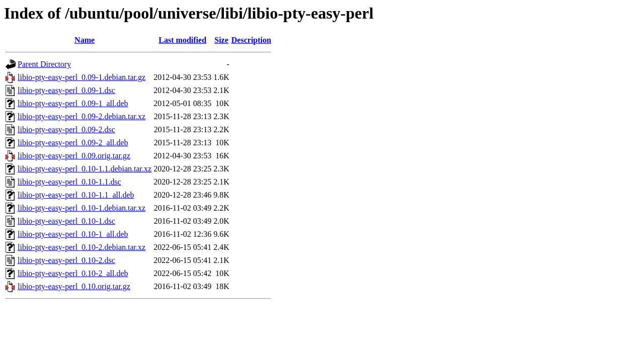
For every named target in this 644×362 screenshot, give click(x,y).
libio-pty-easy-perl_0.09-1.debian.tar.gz (82, 77)
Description (251, 40)
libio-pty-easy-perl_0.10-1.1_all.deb (76, 195)
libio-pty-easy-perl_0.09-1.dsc (66, 90)
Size (221, 40)
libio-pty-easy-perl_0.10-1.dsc (66, 221)
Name (85, 40)
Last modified (182, 40)
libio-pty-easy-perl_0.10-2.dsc (66, 260)
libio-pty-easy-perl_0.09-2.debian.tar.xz (82, 116)
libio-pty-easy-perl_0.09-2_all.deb (73, 143)
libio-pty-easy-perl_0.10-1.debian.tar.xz (82, 208)
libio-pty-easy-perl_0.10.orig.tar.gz (74, 286)
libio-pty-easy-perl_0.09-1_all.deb (73, 103)
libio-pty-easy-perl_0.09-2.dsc (66, 129)
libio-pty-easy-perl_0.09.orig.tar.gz (74, 156)
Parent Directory (44, 64)
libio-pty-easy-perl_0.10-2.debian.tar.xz (82, 247)
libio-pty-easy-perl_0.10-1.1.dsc (69, 182)
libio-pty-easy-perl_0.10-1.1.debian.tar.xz (85, 169)
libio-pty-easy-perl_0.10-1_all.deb (73, 234)
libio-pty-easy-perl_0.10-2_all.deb (73, 273)
